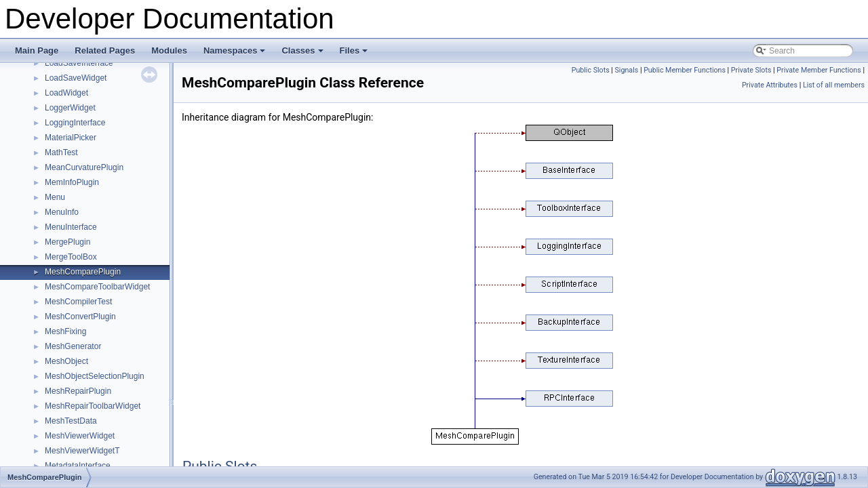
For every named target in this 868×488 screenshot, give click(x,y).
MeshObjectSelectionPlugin (95, 376)
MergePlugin (67, 242)
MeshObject (66, 361)
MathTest (61, 152)
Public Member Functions (685, 70)
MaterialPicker (71, 138)
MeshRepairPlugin (78, 391)
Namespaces (236, 54)
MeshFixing (65, 331)
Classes (303, 54)
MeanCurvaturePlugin (84, 167)
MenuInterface (71, 227)
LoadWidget (66, 93)
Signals (627, 70)
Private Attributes (770, 85)
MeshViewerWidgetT (82, 451)
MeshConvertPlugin (80, 317)
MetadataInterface (78, 466)
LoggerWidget (70, 108)
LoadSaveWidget (76, 78)
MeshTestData (71, 421)
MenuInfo (62, 212)
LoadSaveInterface (79, 63)
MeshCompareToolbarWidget (97, 287)
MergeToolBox (71, 257)
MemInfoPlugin (72, 182)
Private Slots (751, 70)
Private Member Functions (818, 70)
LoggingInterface (75, 123)
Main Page (37, 50)
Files (355, 54)
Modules (169, 50)
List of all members (834, 85)
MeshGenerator (73, 346)
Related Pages (105, 50)
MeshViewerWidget (80, 436)
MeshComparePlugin (83, 272)
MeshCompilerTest (78, 302)
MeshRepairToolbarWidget (93, 406)
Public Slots (591, 70)
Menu (55, 197)
